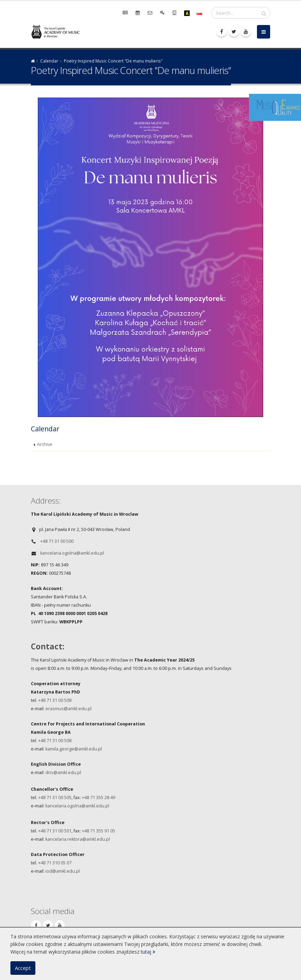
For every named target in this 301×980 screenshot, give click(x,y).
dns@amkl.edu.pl (63, 773)
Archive (45, 444)
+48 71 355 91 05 (98, 831)
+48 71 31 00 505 (55, 798)
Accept (23, 968)
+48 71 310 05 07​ (55, 863)
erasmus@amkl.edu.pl (68, 709)
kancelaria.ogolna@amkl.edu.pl (72, 553)
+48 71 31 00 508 (55, 700)
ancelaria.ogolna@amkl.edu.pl (78, 806)
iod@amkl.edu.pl (63, 871)
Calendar (49, 61)
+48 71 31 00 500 (57, 541)
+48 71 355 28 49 (98, 798)
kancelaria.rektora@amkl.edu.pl (78, 839)
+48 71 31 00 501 (55, 831)
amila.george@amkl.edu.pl (75, 749)
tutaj (148, 952)
